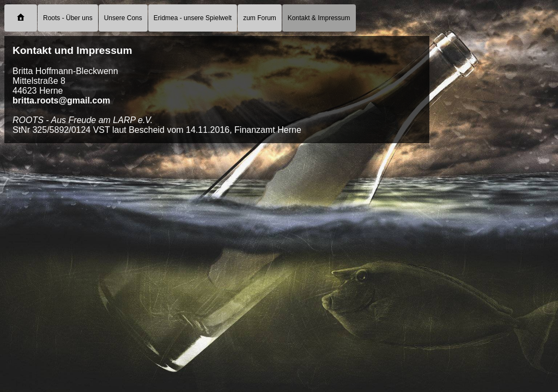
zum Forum (260, 18)
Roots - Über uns (68, 18)
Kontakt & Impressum (319, 18)
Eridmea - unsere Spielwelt (193, 18)
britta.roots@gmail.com (61, 100)
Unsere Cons (123, 18)
